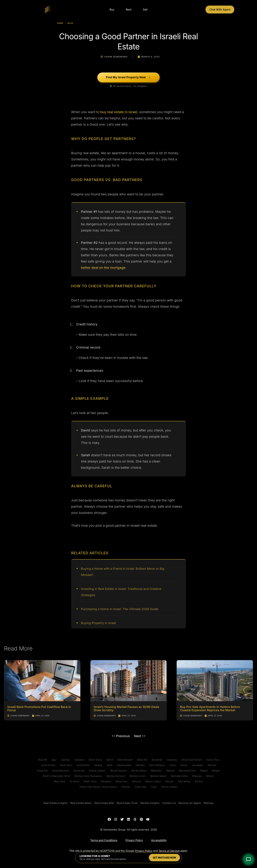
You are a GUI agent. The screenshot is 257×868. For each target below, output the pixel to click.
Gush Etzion (83, 765)
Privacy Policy (144, 851)
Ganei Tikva (213, 760)
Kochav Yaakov (97, 771)
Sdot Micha (184, 781)
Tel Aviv (199, 781)
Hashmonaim (124, 765)
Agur (54, 760)
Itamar (184, 765)
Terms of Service (169, 851)
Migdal (204, 771)
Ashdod (65, 760)
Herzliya (140, 765)
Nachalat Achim (179, 776)
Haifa (109, 765)
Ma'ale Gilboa (139, 771)
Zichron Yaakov (169, 787)
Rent (129, 10)
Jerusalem (198, 765)
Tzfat (154, 787)
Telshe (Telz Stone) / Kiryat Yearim (98, 787)
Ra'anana (106, 781)
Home (60, 23)
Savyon (169, 781)
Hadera (98, 765)
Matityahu (156, 771)
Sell (145, 10)
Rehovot (136, 781)
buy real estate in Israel (119, 112)
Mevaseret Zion (187, 771)
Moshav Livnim (137, 776)
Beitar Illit (142, 760)
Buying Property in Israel (100, 623)
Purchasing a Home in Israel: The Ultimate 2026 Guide (123, 609)
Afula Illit (42, 760)
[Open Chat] (248, 859)
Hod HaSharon (157, 765)
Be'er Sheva (95, 760)
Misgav (216, 771)
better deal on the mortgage (103, 268)
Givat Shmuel (48, 765)
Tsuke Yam (140, 787)
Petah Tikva (90, 781)
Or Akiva (74, 781)
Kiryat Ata (42, 771)
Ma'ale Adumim (119, 771)
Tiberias (126, 787)
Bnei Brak (157, 760)
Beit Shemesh (125, 760)
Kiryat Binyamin (61, 771)
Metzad (170, 771)
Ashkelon (79, 760)
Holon (173, 765)
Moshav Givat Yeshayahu (88, 776)
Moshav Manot (158, 776)
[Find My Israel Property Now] (128, 77)
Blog (70, 23)
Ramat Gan (121, 781)
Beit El (110, 760)
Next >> (140, 736)
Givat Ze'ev (66, 765)
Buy (112, 10)
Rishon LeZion (153, 781)
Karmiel (212, 765)
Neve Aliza (59, 781)
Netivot (210, 776)
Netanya (197, 776)
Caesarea (172, 760)
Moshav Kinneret (116, 776)
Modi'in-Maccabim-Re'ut (57, 776)
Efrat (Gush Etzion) (192, 760)
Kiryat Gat (79, 771)
